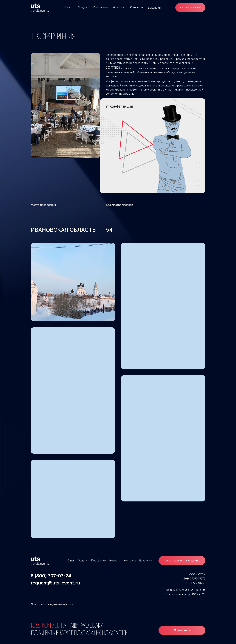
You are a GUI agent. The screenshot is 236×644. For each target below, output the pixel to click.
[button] (182, 561)
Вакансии (154, 8)
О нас (68, 7)
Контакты (136, 7)
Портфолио (101, 7)
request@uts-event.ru (55, 583)
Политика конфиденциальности (52, 604)
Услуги (83, 7)
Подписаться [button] (182, 630)
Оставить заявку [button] (190, 8)
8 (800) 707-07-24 (51, 576)
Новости (119, 7)
